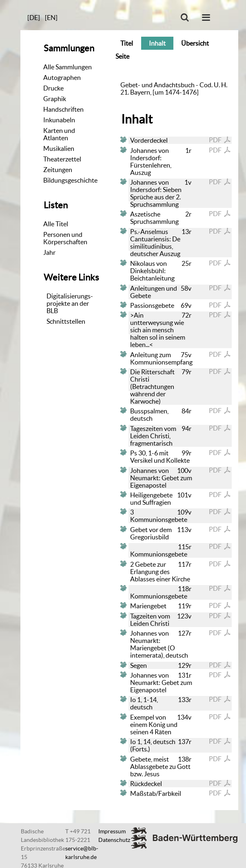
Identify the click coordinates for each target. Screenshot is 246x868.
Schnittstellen (66, 321)
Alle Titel (56, 224)
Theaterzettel (62, 159)
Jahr (49, 252)
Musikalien (59, 148)
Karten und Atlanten (59, 134)
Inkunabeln (59, 120)
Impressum (112, 831)
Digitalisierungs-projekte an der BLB (70, 303)
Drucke (53, 88)
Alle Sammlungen (68, 67)
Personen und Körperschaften (65, 238)
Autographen (62, 77)
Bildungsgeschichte (70, 180)
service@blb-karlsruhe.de (82, 853)
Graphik (55, 99)
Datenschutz (114, 840)
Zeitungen (58, 170)
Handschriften (63, 109)
